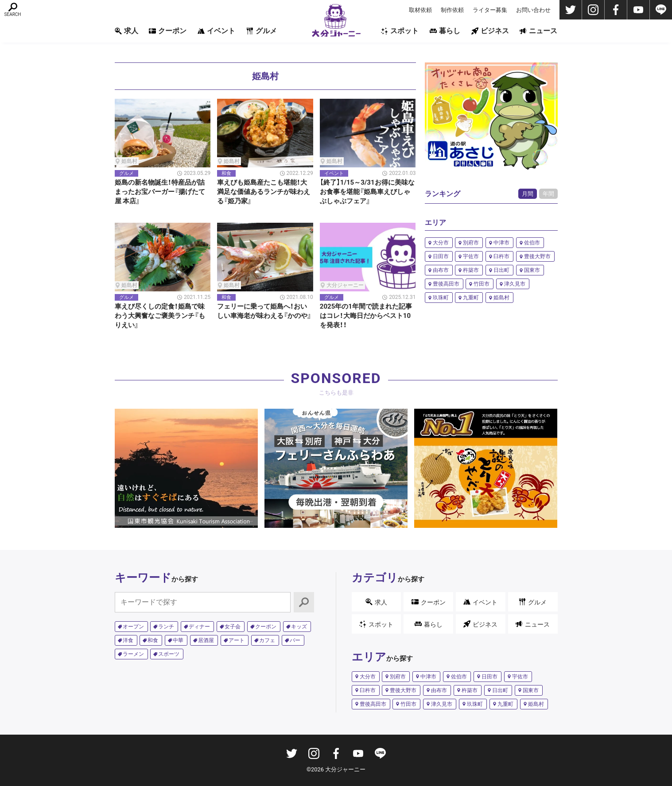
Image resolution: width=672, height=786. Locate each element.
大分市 (441, 243)
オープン (133, 627)
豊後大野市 (537, 256)
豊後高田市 (446, 284)
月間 (528, 194)
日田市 (441, 256)
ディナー (199, 627)
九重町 (471, 298)
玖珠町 (441, 298)
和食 (153, 640)
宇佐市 (471, 256)
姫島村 (501, 298)
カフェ (267, 640)
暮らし (445, 31)
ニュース (538, 31)
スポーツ (169, 654)
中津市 (501, 243)
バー (295, 640)
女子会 (233, 627)
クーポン (168, 31)
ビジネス (490, 31)
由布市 (441, 270)
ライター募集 (490, 10)
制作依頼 (452, 10)
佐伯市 (532, 243)
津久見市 (515, 284)
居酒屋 (206, 640)
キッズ (299, 627)
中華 (178, 640)
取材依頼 (420, 10)
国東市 (532, 270)
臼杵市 (501, 256)
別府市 (471, 243)
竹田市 (482, 284)
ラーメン (133, 654)
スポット (400, 31)
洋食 (128, 640)
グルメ (262, 31)
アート (237, 640)
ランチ (166, 627)
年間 (548, 194)
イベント (216, 31)
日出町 (501, 270)
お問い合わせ (533, 10)
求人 (126, 31)
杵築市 (471, 270)
